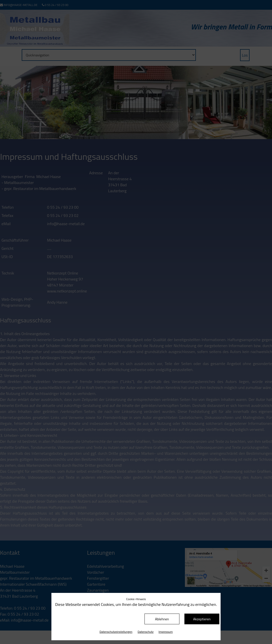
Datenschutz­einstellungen (116, 632)
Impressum (166, 632)
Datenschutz (146, 632)
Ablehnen (162, 619)
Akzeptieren (202, 619)
